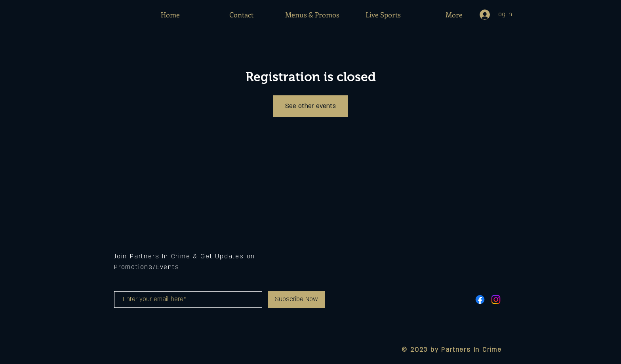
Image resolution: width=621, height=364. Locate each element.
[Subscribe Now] (296, 300)
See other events (310, 106)
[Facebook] (480, 300)
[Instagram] (496, 300)
